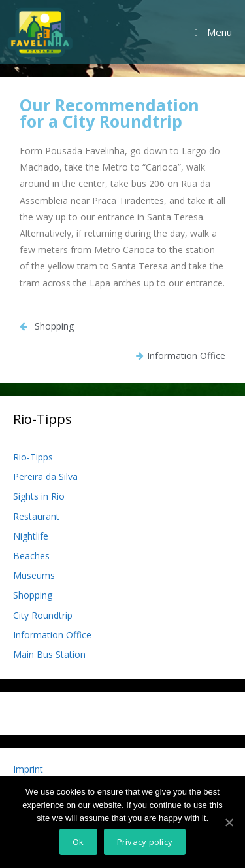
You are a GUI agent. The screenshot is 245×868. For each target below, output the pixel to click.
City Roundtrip (43, 615)
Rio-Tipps (33, 457)
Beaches (31, 556)
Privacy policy (145, 842)
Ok (78, 842)
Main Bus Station (49, 654)
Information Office (52, 635)
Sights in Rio (39, 496)
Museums (34, 575)
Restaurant (36, 516)
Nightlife (31, 536)
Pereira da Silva (45, 477)
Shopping (33, 595)
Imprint (28, 769)
